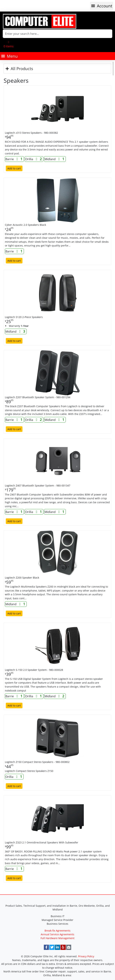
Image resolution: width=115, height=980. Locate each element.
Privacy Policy (86, 956)
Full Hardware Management (58, 938)
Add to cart (14, 168)
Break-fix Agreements (58, 931)
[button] (102, 6)
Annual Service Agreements (58, 934)
